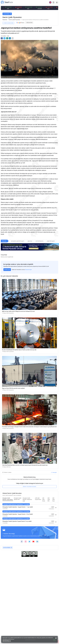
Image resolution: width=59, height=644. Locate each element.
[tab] (8, 499)
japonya (30, 241)
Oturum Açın (28, 270)
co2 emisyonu (39, 241)
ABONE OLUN (7, 270)
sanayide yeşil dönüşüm (18, 241)
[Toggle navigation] (57, 2)
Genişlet (54, 472)
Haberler (5, 20)
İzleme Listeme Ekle (8, 23)
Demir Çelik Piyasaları (15, 20)
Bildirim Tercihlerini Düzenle (29, 487)
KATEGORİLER (7, 14)
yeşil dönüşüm (51, 241)
